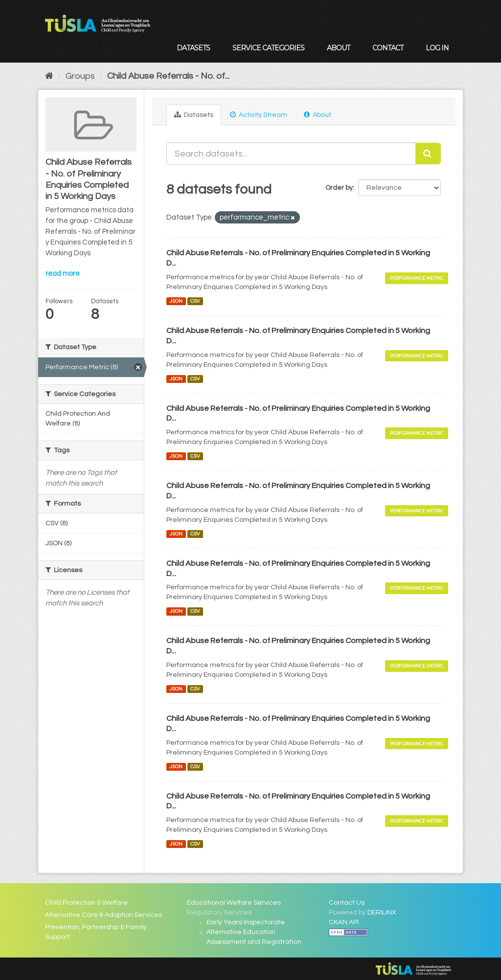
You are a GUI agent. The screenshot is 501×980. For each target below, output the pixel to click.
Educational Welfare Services (234, 903)
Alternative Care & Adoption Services (103, 915)
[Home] (49, 76)
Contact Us (347, 903)
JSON (176, 301)
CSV (195, 301)
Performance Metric (417, 278)
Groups (80, 76)
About (338, 48)
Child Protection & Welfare (86, 903)
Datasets (193, 48)
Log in (437, 48)
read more (63, 274)
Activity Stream (259, 115)
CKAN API (344, 922)
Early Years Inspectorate (246, 922)
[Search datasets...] (291, 154)
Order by (339, 188)
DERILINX (382, 913)
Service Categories (268, 48)
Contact (388, 48)
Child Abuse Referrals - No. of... (168, 76)
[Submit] (428, 154)
